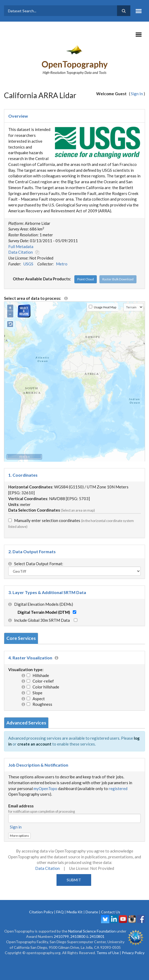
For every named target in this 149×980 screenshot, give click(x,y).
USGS (28, 264)
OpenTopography (75, 64)
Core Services (21, 638)
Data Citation (21, 252)
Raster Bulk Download (118, 279)
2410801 (97, 936)
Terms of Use (108, 953)
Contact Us (111, 912)
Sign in (16, 827)
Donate (92, 912)
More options (19, 836)
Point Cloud (86, 279)
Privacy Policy (133, 953)
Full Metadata (21, 246)
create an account (34, 744)
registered (118, 788)
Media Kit (75, 912)
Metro (62, 264)
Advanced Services (26, 723)
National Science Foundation (92, 931)
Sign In (137, 94)
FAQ (60, 912)
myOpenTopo (45, 788)
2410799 (61, 936)
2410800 (78, 936)
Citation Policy (41, 912)
